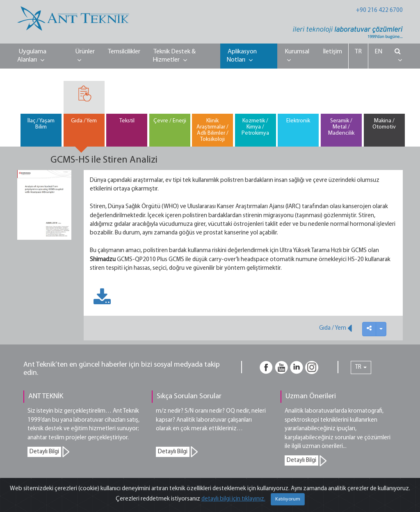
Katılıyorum (288, 499)
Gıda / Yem (336, 328)
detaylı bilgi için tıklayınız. (233, 499)
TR (358, 52)
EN (378, 52)
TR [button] (361, 367)
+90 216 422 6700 (379, 10)
